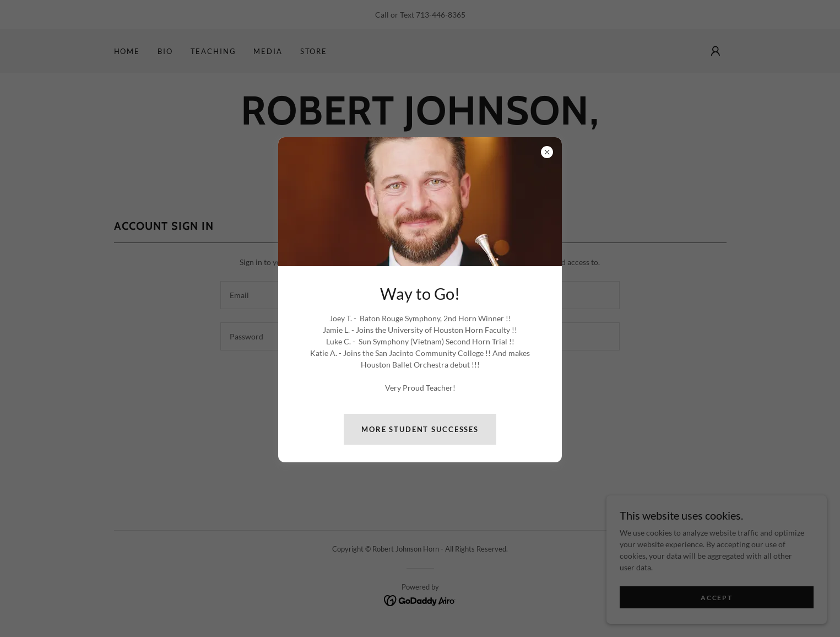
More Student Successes (420, 429)
